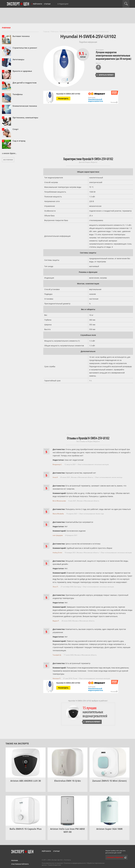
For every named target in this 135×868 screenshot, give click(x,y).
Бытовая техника (21, 36)
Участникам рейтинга (20, 864)
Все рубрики (8, 160)
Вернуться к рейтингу (105, 75)
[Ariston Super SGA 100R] (109, 811)
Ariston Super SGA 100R (109, 829)
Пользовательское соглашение (52, 863)
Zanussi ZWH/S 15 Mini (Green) (109, 781)
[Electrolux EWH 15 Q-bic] (67, 762)
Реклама (15, 860)
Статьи (47, 4)
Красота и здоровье (22, 71)
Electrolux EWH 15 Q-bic (68, 781)
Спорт (16, 129)
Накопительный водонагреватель (96, 100)
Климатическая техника (25, 106)
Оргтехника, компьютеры (25, 117)
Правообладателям (54, 865)
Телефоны (18, 94)
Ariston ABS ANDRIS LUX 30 (26, 781)
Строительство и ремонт (25, 48)
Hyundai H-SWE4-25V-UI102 (68, 94)
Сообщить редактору (115, 857)
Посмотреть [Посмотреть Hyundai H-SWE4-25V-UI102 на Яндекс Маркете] (63, 98)
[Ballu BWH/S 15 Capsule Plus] (26, 811)
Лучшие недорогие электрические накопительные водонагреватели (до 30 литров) (114, 56)
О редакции (63, 4)
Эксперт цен (18, 4)
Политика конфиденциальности (75, 863)
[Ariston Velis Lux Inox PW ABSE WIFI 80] (67, 811)
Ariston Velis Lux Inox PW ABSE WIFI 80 (67, 830)
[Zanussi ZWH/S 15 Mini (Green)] (109, 762)
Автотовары (18, 59)
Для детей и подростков (25, 83)
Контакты (68, 860)
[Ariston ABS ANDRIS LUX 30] (26, 762)
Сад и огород (19, 141)
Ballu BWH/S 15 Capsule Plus (26, 829)
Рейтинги (37, 4)
